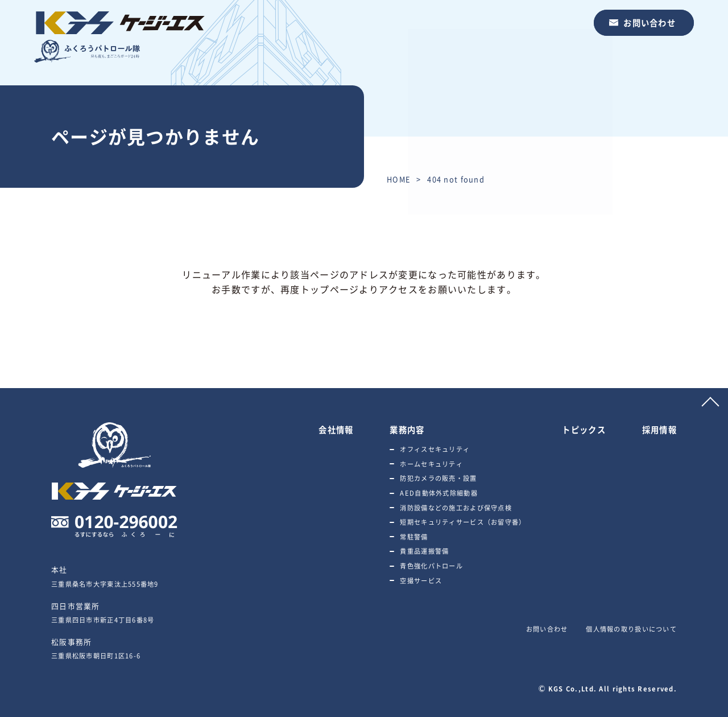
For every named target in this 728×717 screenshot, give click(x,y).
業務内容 (420, 22)
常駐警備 (414, 537)
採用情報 (545, 22)
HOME (399, 179)
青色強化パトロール (431, 566)
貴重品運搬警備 (424, 551)
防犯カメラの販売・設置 (438, 478)
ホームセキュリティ (431, 464)
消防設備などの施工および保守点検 (456, 508)
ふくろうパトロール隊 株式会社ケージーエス (119, 37)
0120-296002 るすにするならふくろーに (114, 526)
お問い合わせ (650, 23)
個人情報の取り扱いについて (631, 629)
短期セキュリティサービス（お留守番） (463, 522)
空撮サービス (421, 581)
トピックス (482, 22)
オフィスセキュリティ (435, 449)
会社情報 (363, 22)
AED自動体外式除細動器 (439, 493)
